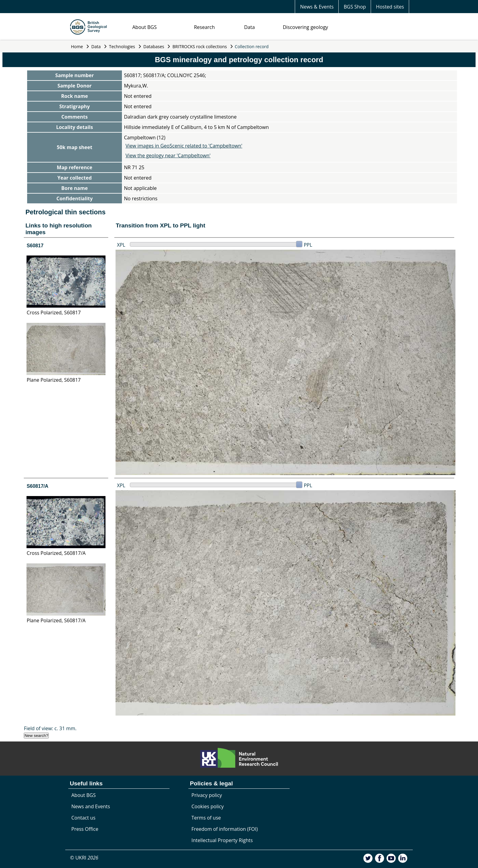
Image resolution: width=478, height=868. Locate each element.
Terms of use (206, 818)
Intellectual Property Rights (222, 840)
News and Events (91, 806)
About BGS (144, 27)
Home (77, 46)
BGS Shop (355, 7)
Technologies (122, 46)
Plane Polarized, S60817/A (56, 620)
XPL (121, 245)
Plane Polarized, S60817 (54, 380)
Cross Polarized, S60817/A (56, 553)
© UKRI (84, 858)
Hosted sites (390, 7)
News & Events (317, 7)
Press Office (85, 829)
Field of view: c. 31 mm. (50, 728)
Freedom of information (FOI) (225, 829)
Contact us (83, 818)
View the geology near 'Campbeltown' (168, 155)
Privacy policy (207, 795)
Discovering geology (305, 27)
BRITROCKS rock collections (200, 46)
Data (250, 27)
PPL (308, 245)
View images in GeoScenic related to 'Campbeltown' (184, 146)
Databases (154, 46)
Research (204, 27)
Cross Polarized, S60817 (54, 313)
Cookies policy (208, 806)
